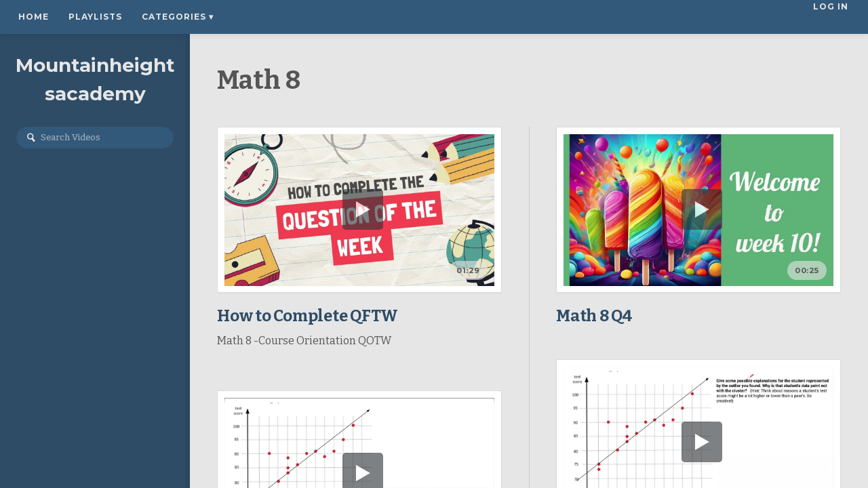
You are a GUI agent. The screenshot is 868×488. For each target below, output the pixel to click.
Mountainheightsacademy (95, 79)
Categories (178, 17)
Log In (832, 17)
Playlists (95, 17)
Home (34, 17)
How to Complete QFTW (308, 316)
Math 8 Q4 (594, 316)
